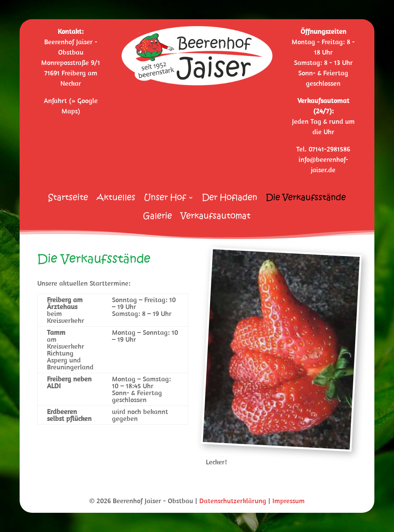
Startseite (68, 199)
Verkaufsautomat (215, 217)
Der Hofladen (230, 199)
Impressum (289, 501)
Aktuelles (116, 199)
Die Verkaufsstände (306, 199)
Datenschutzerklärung (233, 501)
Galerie (158, 217)
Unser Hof (165, 199)
